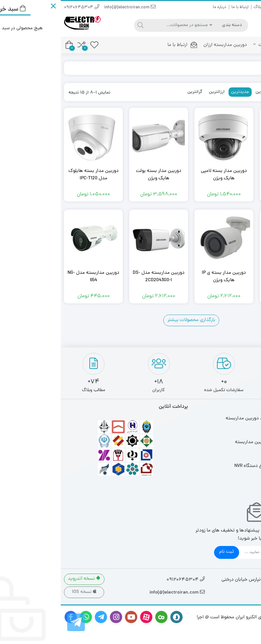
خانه (243, 45)
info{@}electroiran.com (69, 8)
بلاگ (197, 7)
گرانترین (134, 92)
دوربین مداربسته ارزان (164, 45)
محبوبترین (232, 92)
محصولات (210, 45)
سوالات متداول (218, 7)
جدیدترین (179, 92)
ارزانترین (156, 92)
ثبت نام (166, 552)
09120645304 (21, 8)
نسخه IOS (23, 592)
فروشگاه (234, 68)
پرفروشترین (205, 92)
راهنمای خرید (247, 7)
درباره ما (159, 7)
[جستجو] (79, 25)
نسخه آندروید (23, 579)
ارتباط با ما (179, 7)
